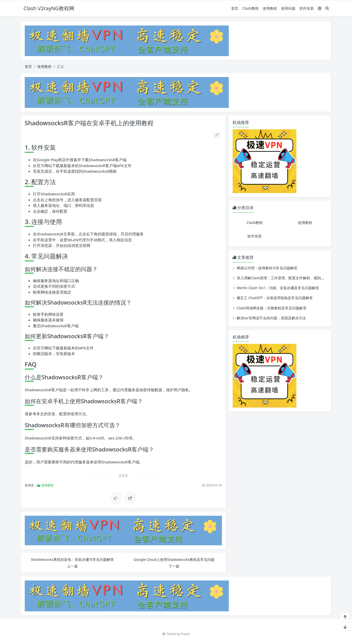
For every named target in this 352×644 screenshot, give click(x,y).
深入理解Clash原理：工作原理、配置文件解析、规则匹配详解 (286, 278)
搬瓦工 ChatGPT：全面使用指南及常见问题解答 (275, 298)
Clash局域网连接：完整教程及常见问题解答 (272, 308)
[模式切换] (320, 8)
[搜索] (327, 8)
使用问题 (288, 8)
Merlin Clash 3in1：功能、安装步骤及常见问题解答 (278, 288)
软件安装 (307, 8)
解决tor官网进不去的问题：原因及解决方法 (271, 318)
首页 (235, 8)
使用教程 (270, 8)
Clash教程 (250, 8)
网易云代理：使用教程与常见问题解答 (267, 268)
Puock (185, 634)
